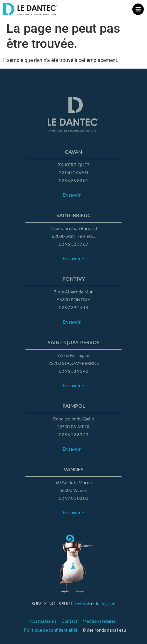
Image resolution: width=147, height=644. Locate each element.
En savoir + (73, 195)
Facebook (80, 604)
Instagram (106, 604)
